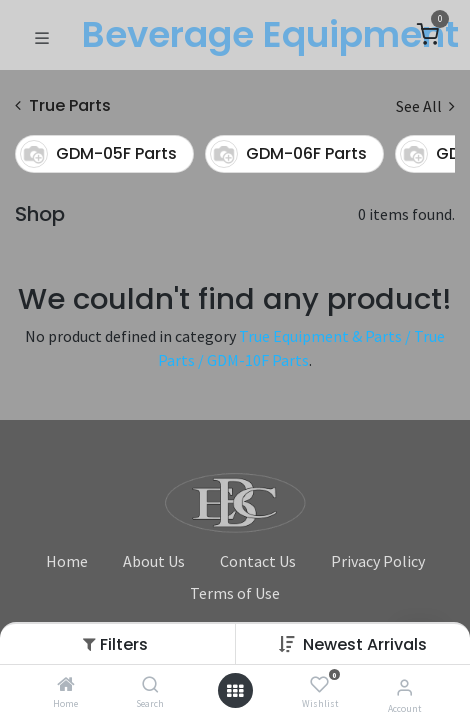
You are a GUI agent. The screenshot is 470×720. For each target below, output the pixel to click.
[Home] (66, 685)
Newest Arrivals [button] (365, 644)
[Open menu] (235, 691)
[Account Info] (404, 687)
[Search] (150, 685)
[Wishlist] (319, 685)
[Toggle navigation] (42, 36)
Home (67, 561)
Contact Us (258, 561)
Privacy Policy (378, 561)
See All (425, 106)
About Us (154, 561)
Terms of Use (235, 593)
